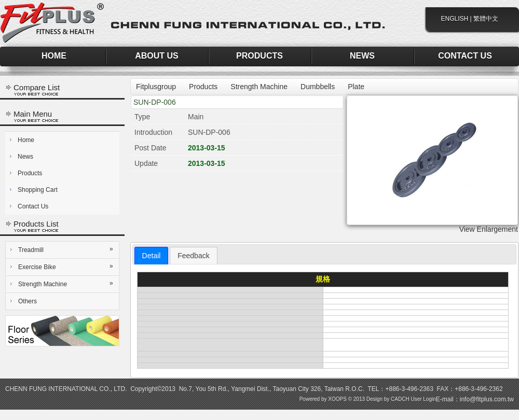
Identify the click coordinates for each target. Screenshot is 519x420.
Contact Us (33, 206)
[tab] (152, 256)
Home (26, 140)
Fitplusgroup (156, 87)
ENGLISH (455, 19)
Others (28, 301)
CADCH (400, 399)
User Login (423, 399)
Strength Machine (66, 284)
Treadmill (66, 249)
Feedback (193, 256)
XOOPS (337, 399)
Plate (356, 87)
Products (30, 173)
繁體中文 (486, 19)
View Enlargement (489, 229)
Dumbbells (318, 87)
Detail (152, 256)
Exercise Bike (66, 267)
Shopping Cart (38, 190)
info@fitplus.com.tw (487, 399)
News (25, 157)
